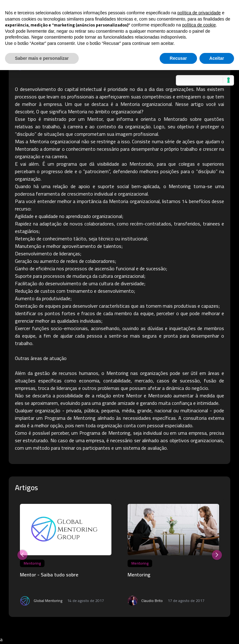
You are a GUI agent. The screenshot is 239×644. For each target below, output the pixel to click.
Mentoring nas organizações (137, 373)
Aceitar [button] (217, 58)
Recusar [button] (178, 58)
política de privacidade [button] (199, 13)
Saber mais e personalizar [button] (42, 58)
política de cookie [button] (199, 25)
